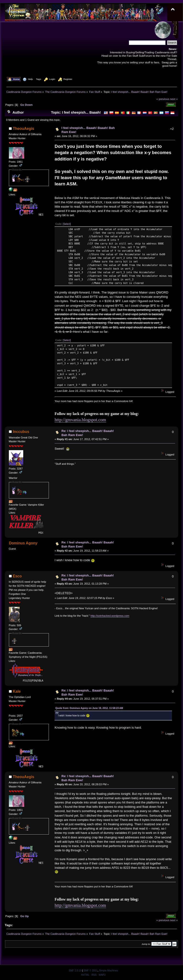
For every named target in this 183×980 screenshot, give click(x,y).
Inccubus (21, 432)
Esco (17, 576)
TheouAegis (24, 129)
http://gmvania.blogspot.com (80, 420)
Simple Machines (108, 971)
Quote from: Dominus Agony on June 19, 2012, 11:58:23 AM (89, 708)
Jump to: (146, 944)
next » (174, 99)
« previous (163, 99)
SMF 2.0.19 (75, 971)
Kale (17, 691)
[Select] (67, 224)
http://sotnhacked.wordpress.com (110, 616)
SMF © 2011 (91, 971)
